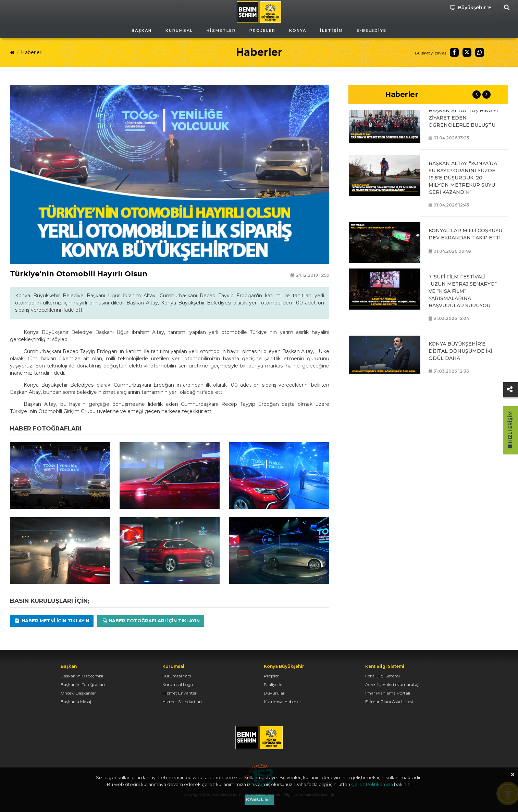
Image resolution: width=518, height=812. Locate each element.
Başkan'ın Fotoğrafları (83, 684)
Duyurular (274, 693)
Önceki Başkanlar (78, 693)
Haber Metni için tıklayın (52, 621)
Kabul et (259, 799)
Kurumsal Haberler (282, 702)
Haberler (31, 52)
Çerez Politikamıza (372, 784)
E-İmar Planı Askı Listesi (389, 702)
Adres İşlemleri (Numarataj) (392, 684)
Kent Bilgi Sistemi (383, 676)
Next (486, 95)
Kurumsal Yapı (177, 676)
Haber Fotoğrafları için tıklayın (151, 621)
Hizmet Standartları (182, 702)
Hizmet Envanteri (180, 693)
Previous (477, 95)
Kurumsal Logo (178, 684)
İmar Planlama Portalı (388, 693)
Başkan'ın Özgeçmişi (82, 676)
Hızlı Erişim (510, 430)
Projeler (271, 676)
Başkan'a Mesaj (76, 702)
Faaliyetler (274, 684)
